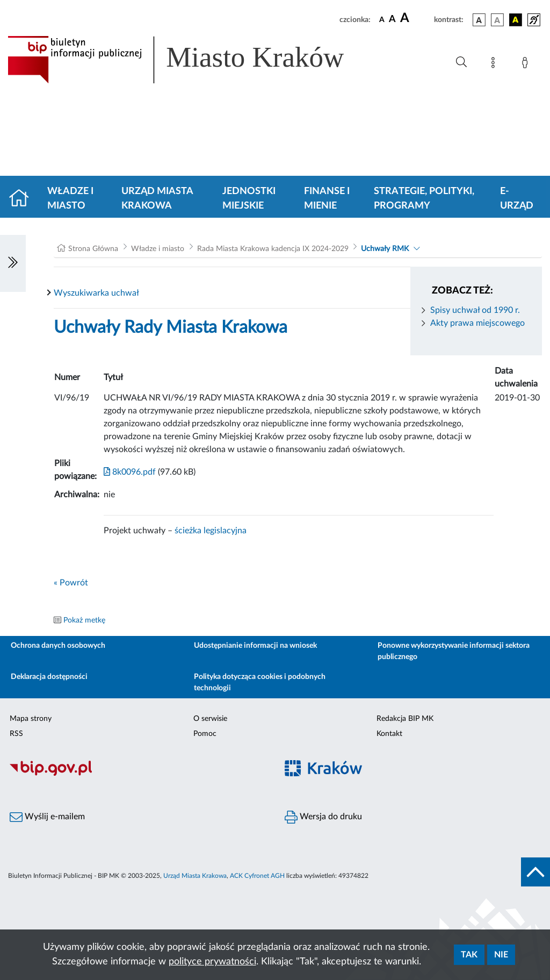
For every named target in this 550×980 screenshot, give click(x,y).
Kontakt (389, 734)
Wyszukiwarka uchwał (96, 293)
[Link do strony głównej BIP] (191, 60)
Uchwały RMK (385, 249)
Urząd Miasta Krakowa (157, 199)
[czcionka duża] (415, 18)
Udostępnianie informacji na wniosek (255, 646)
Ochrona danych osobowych (58, 646)
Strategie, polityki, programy (424, 199)
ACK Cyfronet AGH (257, 876)
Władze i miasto (70, 199)
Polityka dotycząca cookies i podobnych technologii (260, 682)
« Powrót (71, 583)
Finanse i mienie (327, 199)
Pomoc (205, 734)
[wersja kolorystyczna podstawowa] (479, 20)
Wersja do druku (323, 817)
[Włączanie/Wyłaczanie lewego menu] (13, 263)
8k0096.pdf (130, 472)
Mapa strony (31, 719)
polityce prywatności (212, 962)
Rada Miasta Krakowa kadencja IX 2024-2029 (273, 249)
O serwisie (210, 719)
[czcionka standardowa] (382, 19)
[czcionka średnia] (392, 20)
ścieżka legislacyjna (211, 531)
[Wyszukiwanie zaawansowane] (461, 62)
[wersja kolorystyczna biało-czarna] (497, 20)
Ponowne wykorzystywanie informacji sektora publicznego (454, 651)
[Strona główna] (23, 199)
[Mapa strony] (495, 65)
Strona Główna (93, 249)
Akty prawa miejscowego (477, 323)
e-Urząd (517, 199)
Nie (501, 955)
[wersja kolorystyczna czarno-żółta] (516, 20)
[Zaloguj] (527, 65)
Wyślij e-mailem (47, 817)
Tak (469, 955)
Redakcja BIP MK (405, 719)
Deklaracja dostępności (49, 677)
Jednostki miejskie (249, 199)
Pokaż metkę (84, 620)
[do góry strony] (535, 872)
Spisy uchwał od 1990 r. (475, 310)
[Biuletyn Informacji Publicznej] (137, 775)
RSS (16, 734)
